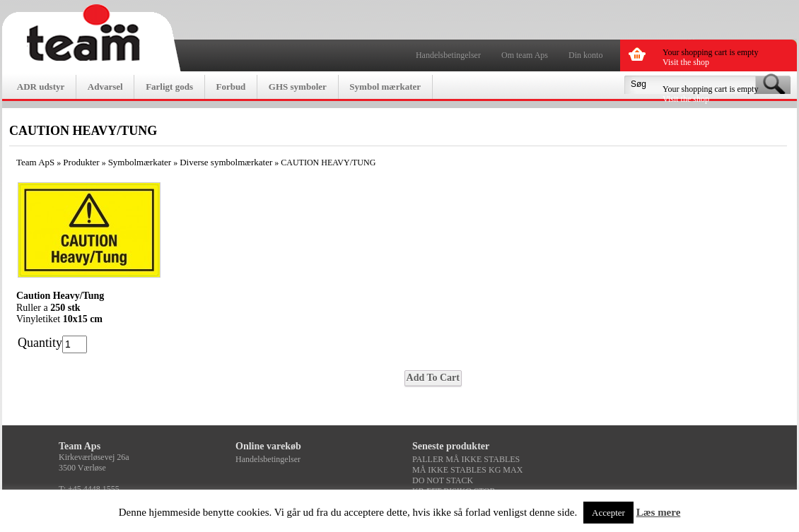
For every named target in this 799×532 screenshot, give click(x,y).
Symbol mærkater (385, 87)
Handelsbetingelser (448, 55)
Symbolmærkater (140, 162)
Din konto (585, 55)
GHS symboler (298, 87)
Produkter (81, 162)
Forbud (231, 87)
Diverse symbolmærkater (226, 162)
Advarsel (105, 87)
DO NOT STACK (443, 480)
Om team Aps (525, 55)
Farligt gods (169, 87)
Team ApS (35, 162)
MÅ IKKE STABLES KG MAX (467, 470)
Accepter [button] (608, 513)
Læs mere (659, 512)
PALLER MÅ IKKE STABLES (466, 459)
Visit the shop (686, 62)
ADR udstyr (41, 87)
